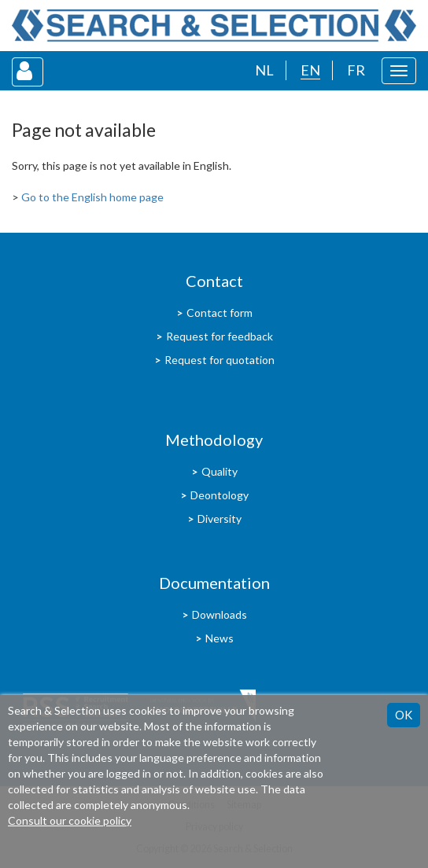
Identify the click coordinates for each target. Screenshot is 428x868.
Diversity (220, 519)
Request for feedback (220, 336)
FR (356, 70)
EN (310, 70)
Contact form (220, 313)
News (220, 638)
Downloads (220, 614)
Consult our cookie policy (70, 820)
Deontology (220, 495)
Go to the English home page (92, 197)
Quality (220, 471)
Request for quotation (220, 360)
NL (264, 70)
